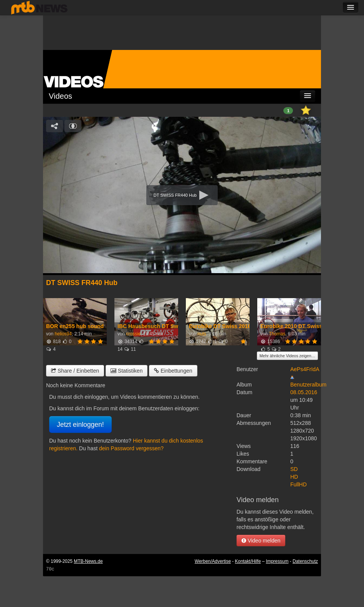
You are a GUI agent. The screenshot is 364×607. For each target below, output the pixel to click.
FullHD (299, 484)
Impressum (277, 561)
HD (294, 477)
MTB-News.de (88, 561)
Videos (60, 96)
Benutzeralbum (308, 385)
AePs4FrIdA (305, 369)
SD (294, 469)
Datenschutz (305, 561)
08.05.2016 (304, 392)
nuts (202, 334)
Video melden (261, 541)
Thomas (277, 334)
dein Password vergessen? (131, 448)
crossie (133, 334)
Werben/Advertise (213, 561)
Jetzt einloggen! (80, 425)
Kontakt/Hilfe (248, 561)
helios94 (63, 334)
